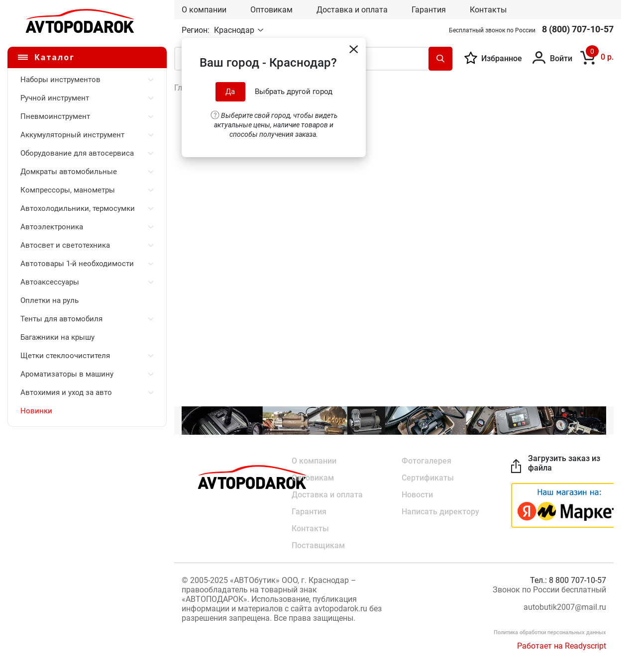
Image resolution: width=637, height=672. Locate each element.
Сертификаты (428, 478)
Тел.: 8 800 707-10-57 (568, 580)
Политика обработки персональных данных (550, 632)
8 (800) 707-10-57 (578, 29)
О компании (204, 10)
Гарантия (429, 10)
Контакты (488, 10)
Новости (417, 495)
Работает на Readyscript (562, 646)
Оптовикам (271, 10)
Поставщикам (318, 545)
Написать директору (440, 512)
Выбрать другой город (294, 92)
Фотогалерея (426, 461)
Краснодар (235, 30)
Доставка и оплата (352, 10)
